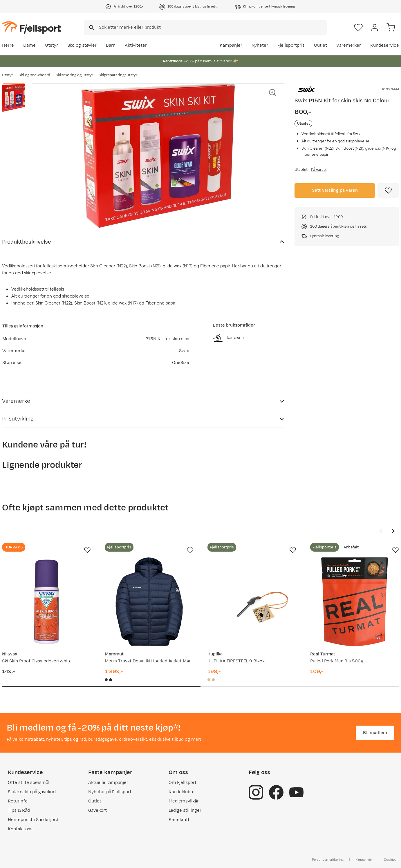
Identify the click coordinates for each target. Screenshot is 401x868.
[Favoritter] (358, 28)
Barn (111, 45)
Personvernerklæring (328, 860)
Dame (29, 45)
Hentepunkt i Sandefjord (33, 820)
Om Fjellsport (183, 783)
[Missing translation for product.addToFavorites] (388, 191)
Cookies (390, 860)
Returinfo (18, 801)
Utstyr (52, 45)
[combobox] (205, 28)
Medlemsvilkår (184, 801)
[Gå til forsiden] (31, 27)
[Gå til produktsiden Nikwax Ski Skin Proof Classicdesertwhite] (46, 602)
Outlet (320, 45)
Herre (8, 45)
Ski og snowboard (35, 75)
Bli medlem (375, 733)
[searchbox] (213, 28)
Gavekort (97, 810)
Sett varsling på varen (335, 190)
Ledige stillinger (185, 810)
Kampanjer (231, 45)
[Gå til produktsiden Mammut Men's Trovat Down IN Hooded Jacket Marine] (149, 602)
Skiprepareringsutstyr (118, 75)
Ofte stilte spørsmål (29, 783)
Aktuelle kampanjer (108, 783)
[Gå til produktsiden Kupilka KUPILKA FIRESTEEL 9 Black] (252, 602)
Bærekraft (179, 820)
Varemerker (349, 45)
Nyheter (260, 45)
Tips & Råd (19, 810)
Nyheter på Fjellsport (110, 792)
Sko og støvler (82, 45)
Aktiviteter (136, 45)
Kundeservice (385, 45)
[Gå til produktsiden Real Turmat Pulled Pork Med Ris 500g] (355, 602)
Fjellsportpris (291, 45)
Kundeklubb (181, 792)
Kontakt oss (20, 829)
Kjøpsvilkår (364, 860)
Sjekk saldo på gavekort (32, 792)
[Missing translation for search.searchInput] (91, 28)
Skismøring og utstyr (74, 75)
